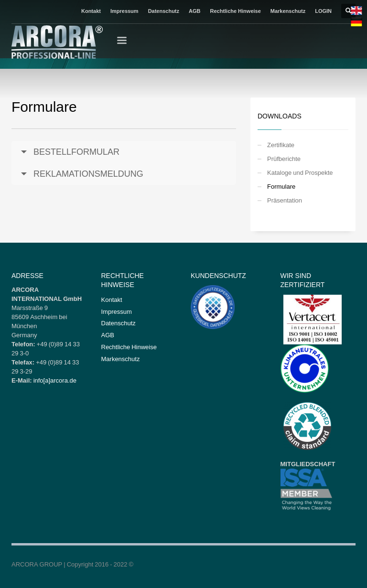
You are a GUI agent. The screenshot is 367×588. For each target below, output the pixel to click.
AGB (194, 11)
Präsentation (285, 200)
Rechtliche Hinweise (235, 11)
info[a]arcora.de (55, 380)
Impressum (124, 11)
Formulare (281, 186)
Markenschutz (288, 11)
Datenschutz (164, 11)
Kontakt (91, 11)
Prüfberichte (284, 159)
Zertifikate (281, 145)
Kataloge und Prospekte (300, 172)
